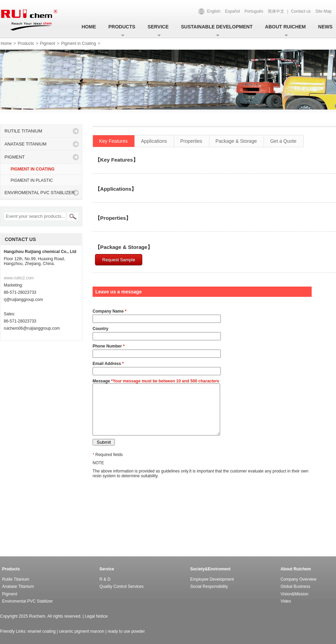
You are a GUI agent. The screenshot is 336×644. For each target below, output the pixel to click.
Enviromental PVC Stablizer (40, 193)
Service (158, 27)
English (214, 11)
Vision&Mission (294, 594)
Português (254, 11)
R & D (105, 579)
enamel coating (42, 631)
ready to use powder (126, 631)
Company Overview (298, 579)
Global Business (295, 586)
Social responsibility (209, 586)
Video (286, 601)
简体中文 (276, 11)
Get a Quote (283, 141)
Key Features (113, 141)
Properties (191, 141)
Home (89, 27)
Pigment (48, 43)
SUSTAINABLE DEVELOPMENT (217, 27)
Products (122, 27)
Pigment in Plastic (32, 180)
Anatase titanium (26, 144)
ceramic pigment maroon (82, 631)
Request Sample (119, 260)
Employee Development (212, 579)
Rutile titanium (23, 131)
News (325, 27)
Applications (154, 141)
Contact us (301, 11)
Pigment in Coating (79, 43)
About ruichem (285, 27)
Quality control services (122, 586)
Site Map (323, 11)
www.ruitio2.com (19, 278)
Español (232, 11)
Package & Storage (236, 141)
